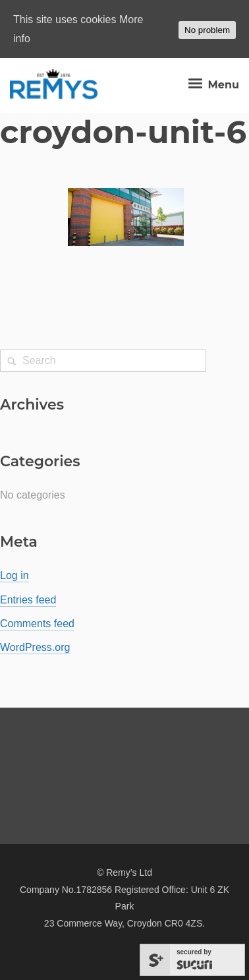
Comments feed (37, 624)
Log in (14, 575)
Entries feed (28, 600)
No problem (207, 30)
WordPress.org (35, 647)
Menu (212, 85)
